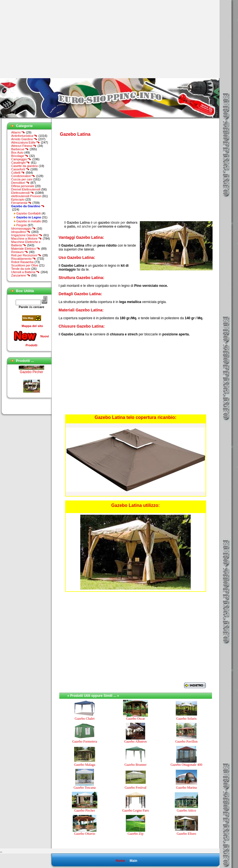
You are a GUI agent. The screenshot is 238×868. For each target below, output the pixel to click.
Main (133, 861)
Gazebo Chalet (85, 719)
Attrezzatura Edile (26, 142)
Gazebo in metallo (29, 221)
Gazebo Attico (186, 810)
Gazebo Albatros (135, 741)
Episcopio (18, 199)
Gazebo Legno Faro (136, 810)
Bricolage (20, 156)
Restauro (20, 252)
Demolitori (20, 183)
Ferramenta (21, 203)
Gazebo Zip (135, 834)
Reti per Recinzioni (26, 255)
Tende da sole (21, 269)
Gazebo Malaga (85, 765)
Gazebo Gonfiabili (28, 213)
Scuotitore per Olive (25, 265)
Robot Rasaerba (22, 262)
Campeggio (21, 159)
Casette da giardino (24, 166)
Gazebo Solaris (186, 719)
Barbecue (20, 149)
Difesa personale (23, 186)
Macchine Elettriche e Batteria (26, 244)
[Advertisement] (47, 39)
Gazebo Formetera (85, 741)
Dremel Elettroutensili (26, 189)
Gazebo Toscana (85, 788)
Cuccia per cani (22, 179)
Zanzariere (21, 275)
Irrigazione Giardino (27, 235)
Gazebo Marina (186, 788)
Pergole (22, 225)
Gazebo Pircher (31, 376)
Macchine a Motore (27, 239)
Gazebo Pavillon (187, 741)
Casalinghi (21, 163)
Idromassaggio (23, 228)
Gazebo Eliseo (187, 834)
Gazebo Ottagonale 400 (186, 765)
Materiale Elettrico (26, 249)
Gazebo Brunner (136, 765)
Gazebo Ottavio (85, 834)
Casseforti (20, 169)
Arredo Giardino (24, 139)
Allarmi (18, 132)
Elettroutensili (23, 193)
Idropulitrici (21, 232)
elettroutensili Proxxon (26, 196)
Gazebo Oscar (136, 719)
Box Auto (17, 152)
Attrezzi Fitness (24, 146)
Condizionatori (23, 176)
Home (120, 861)
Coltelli (18, 173)
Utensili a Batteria (25, 272)
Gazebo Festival (136, 788)
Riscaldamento (24, 259)
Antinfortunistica (24, 136)
